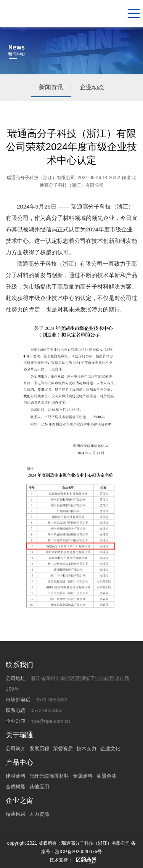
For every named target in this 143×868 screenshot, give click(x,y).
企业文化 (110, 748)
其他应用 (39, 787)
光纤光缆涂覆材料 (49, 776)
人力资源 (39, 814)
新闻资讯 (51, 87)
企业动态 (92, 87)
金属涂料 (83, 776)
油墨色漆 (106, 776)
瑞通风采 (16, 814)
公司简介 (16, 748)
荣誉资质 (63, 748)
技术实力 (87, 748)
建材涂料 (16, 776)
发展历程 (39, 748)
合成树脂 (16, 787)
